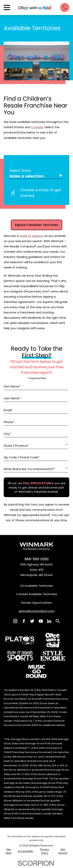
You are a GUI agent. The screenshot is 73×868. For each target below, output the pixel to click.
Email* (8, 410)
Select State (20, 171)
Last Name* (12, 398)
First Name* (12, 386)
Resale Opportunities (36, 603)
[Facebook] (24, 621)
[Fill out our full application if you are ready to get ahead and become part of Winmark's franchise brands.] (37, 483)
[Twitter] (32, 621)
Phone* (9, 422)
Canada (37, 127)
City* (7, 434)
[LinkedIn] (49, 621)
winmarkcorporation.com (37, 611)
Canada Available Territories (36, 594)
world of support (31, 236)
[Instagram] (15, 621)
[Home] (35, 8)
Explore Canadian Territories (36, 225)
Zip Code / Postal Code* (22, 457)
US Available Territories (36, 586)
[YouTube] (41, 621)
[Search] (58, 621)
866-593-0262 (37, 559)
